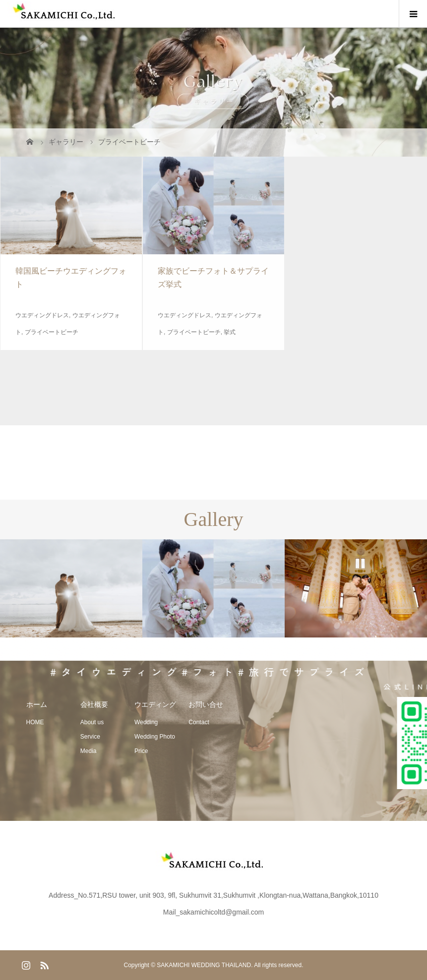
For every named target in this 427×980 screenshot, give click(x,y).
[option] (71, 589)
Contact (199, 722)
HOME (35, 722)
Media (89, 751)
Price (141, 751)
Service (90, 737)
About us (92, 722)
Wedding (146, 722)
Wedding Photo (155, 737)
